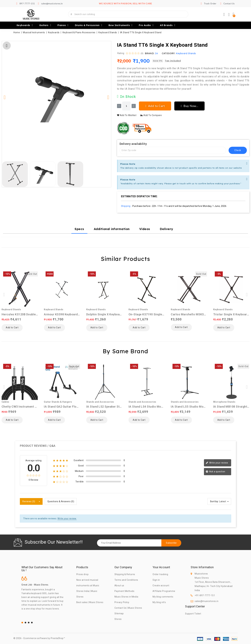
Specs (79, 229)
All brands (168, 25)
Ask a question (215, 472)
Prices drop (83, 574)
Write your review (217, 463)
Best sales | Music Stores (90, 602)
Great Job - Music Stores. (35, 585)
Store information (202, 567)
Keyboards (25, 25)
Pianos (63, 25)
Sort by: (214, 501)
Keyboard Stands (186, 53)
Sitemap (119, 613)
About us (119, 585)
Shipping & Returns (125, 574)
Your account (161, 567)
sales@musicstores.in (206, 601)
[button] (5, 97)
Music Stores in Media (126, 597)
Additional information (112, 229)
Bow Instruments (120, 25)
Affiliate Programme (164, 591)
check (238, 150)
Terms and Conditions (126, 580)
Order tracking (160, 574)
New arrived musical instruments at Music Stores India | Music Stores (88, 588)
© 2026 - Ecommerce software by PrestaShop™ (39, 638)
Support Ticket (193, 614)
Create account (161, 585)
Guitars (45, 25)
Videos (145, 229)
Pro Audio (146, 25)
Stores (118, 619)
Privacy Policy (122, 602)
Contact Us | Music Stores (128, 608)
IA (156, 53)
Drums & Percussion (89, 25)
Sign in (156, 580)
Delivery (166, 229)
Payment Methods (124, 591)
